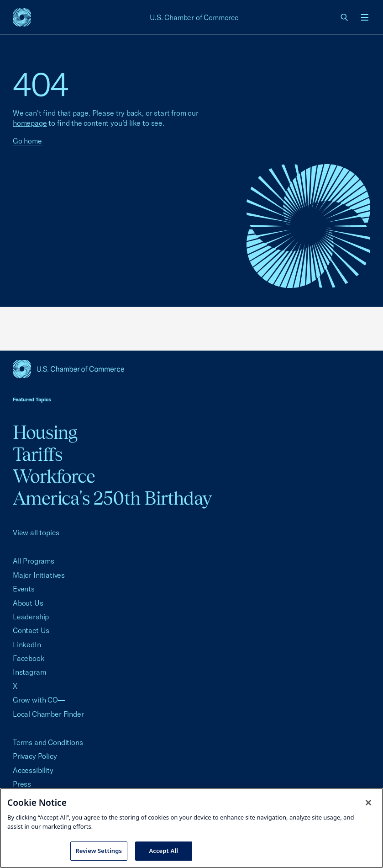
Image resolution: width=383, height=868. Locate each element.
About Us (28, 603)
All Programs (34, 561)
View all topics (36, 533)
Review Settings (99, 851)
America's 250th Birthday (112, 498)
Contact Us (31, 630)
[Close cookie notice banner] (368, 803)
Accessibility (33, 770)
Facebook (29, 658)
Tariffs (37, 454)
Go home (27, 141)
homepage (30, 123)
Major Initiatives (39, 575)
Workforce (54, 476)
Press (22, 784)
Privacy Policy (35, 756)
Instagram (29, 672)
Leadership (31, 617)
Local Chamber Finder (48, 714)
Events (24, 589)
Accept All (163, 851)
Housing (45, 432)
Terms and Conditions (48, 742)
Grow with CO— (39, 700)
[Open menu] (365, 17)
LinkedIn (27, 644)
